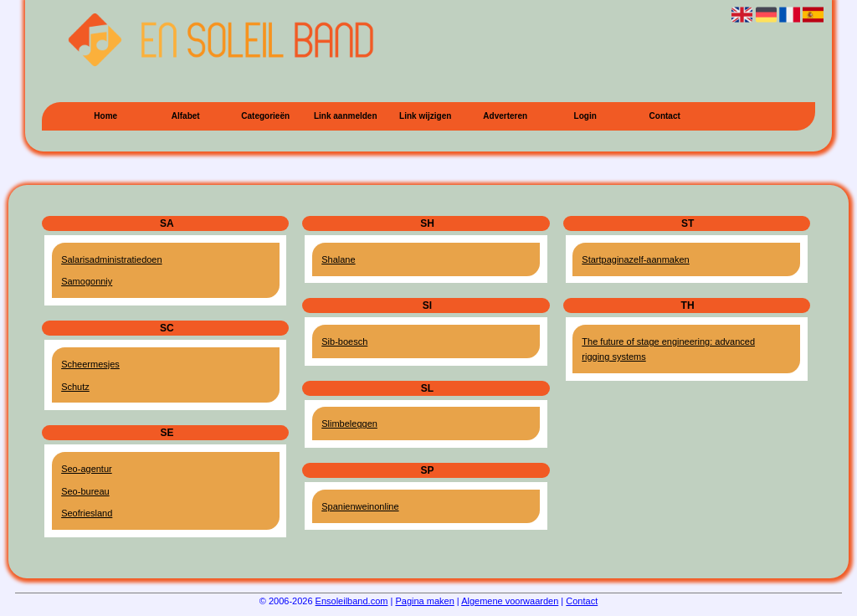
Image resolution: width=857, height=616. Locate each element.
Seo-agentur (87, 469)
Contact (665, 116)
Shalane (338, 259)
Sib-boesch (344, 341)
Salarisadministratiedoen (111, 259)
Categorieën (265, 116)
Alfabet (186, 116)
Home (105, 116)
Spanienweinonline (360, 506)
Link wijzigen (425, 116)
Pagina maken (424, 601)
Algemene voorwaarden (510, 601)
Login (585, 116)
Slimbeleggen (349, 423)
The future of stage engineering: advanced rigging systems (668, 349)
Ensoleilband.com (352, 601)
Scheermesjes (90, 364)
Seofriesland (87, 513)
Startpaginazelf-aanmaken (635, 259)
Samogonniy (87, 281)
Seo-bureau (85, 491)
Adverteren (505, 116)
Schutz (75, 387)
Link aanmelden (346, 116)
